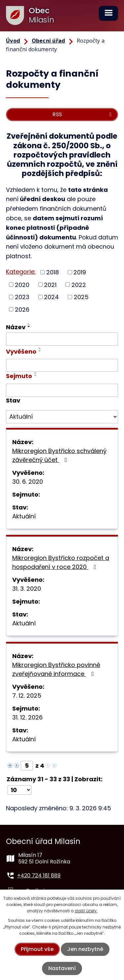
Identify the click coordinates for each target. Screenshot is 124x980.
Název (16, 327)
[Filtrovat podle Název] (62, 339)
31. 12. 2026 (27, 717)
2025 (81, 297)
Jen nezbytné (85, 949)
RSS (83, 114)
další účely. (86, 911)
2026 (22, 309)
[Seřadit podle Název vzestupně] (29, 324)
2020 (22, 284)
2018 (53, 272)
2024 (51, 297)
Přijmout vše (37, 949)
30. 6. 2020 (28, 482)
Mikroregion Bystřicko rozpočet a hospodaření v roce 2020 (61, 562)
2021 (50, 284)
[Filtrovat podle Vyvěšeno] (62, 366)
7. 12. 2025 (27, 696)
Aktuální (24, 516)
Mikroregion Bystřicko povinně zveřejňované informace (56, 669)
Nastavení (62, 968)
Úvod (13, 41)
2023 (22, 297)
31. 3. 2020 (27, 589)
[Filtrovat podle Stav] (62, 417)
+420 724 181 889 (39, 875)
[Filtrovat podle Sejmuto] (62, 390)
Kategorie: (21, 272)
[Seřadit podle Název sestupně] (29, 327)
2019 (80, 272)
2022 (79, 284)
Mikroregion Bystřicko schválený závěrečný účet (59, 455)
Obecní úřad (49, 41)
